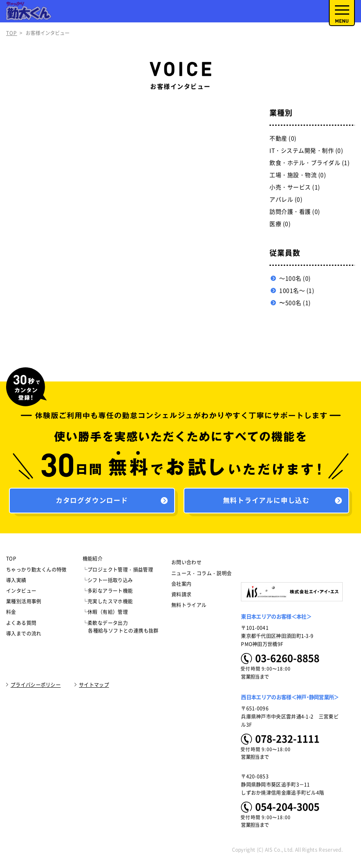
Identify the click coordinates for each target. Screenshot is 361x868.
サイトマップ (94, 687)
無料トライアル (189, 607)
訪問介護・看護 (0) (295, 212)
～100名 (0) (295, 278)
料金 (11, 614)
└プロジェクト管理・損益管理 (118, 572)
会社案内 (182, 586)
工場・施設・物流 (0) (298, 175)
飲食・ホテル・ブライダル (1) (310, 163)
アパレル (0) (286, 199)
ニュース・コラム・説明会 (202, 575)
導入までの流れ (24, 636)
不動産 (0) (283, 138)
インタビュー (21, 593)
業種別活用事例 (24, 603)
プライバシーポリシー (36, 687)
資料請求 (182, 596)
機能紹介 (93, 561)
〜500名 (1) (295, 303)
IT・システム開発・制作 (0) (306, 151)
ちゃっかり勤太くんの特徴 (36, 572)
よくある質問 (21, 625)
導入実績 (16, 582)
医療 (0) (280, 224)
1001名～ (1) (297, 291)
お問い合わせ (186, 565)
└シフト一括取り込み (108, 582)
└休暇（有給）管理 (105, 614)
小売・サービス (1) (295, 187)
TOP (12, 33)
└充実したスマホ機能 (108, 603)
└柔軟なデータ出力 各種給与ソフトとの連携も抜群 (121, 629)
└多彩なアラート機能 (108, 593)
